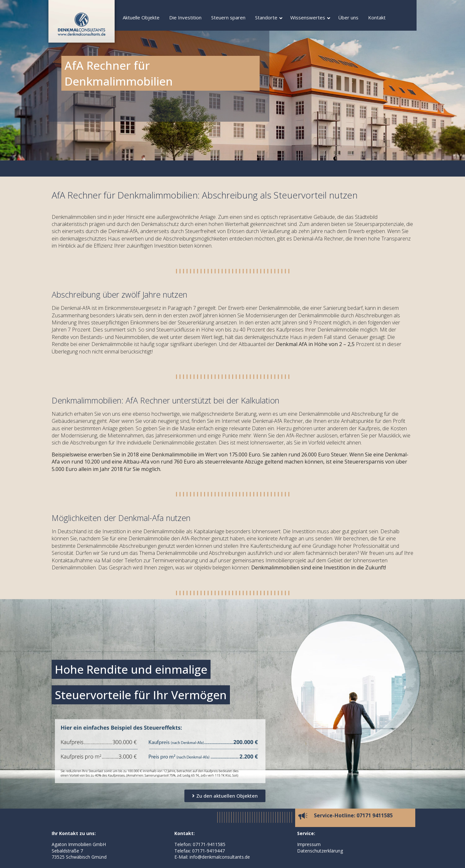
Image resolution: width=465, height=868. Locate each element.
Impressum (309, 844)
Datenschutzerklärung (320, 851)
